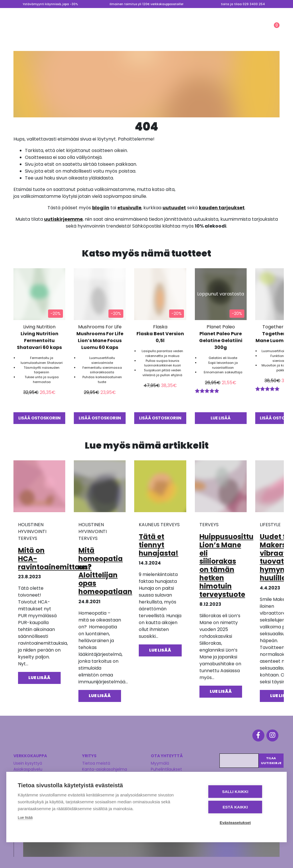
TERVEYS (89, 31)
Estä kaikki (241, 807)
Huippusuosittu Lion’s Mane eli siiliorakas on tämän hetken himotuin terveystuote (226, 565)
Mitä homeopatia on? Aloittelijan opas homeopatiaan (105, 571)
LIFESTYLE (159, 31)
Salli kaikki (241, 792)
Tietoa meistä (208, 13)
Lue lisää (25, 818)
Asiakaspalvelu (28, 767)
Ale (187, 31)
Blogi (184, 13)
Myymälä (165, 13)
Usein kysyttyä (28, 761)
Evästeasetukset (241, 823)
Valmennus (237, 13)
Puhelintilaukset (166, 767)
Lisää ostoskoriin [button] (39, 418)
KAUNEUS (123, 31)
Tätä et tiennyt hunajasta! (159, 545)
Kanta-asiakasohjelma (105, 767)
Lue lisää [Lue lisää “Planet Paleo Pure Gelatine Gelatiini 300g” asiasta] (221, 418)
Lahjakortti (265, 13)
